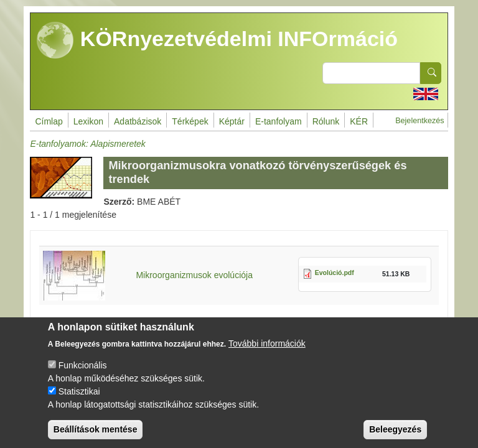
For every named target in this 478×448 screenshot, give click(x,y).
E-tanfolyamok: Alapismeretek (87, 144)
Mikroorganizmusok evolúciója (194, 275)
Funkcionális (83, 370)
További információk (267, 348)
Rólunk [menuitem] (326, 121)
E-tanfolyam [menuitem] (279, 121)
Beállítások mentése (96, 434)
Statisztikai (79, 396)
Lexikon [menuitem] (88, 121)
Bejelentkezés (419, 121)
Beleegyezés (395, 434)
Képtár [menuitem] (232, 121)
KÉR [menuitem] (359, 121)
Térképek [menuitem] (190, 121)
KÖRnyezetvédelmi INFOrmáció (217, 40)
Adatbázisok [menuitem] (138, 121)
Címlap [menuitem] (49, 121)
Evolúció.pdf (335, 273)
